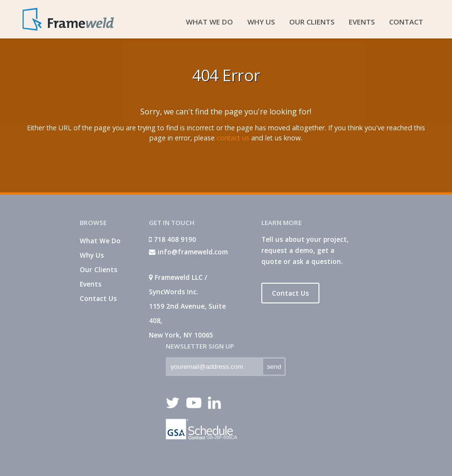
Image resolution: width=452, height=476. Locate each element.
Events (91, 284)
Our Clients (98, 269)
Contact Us (98, 298)
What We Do (100, 241)
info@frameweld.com (188, 252)
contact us (233, 138)
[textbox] (214, 367)
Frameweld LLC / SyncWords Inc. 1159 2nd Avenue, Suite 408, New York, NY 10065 (187, 306)
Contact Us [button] (290, 293)
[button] (274, 367)
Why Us (92, 255)
